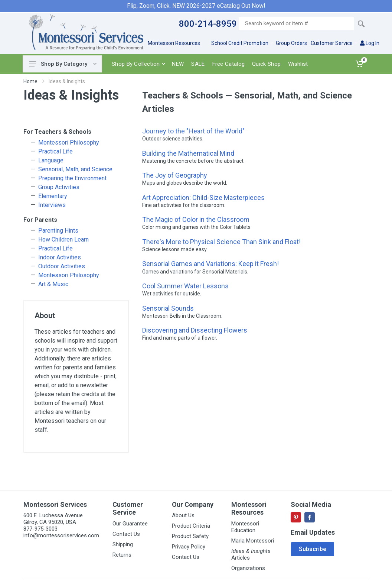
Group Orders (291, 43)
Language (51, 160)
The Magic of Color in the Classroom (196, 219)
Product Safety (190, 536)
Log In (370, 43)
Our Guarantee (130, 524)
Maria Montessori (253, 541)
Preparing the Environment (72, 178)
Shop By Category (63, 64)
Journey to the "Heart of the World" (193, 131)
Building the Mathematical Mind (188, 153)
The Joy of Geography (175, 175)
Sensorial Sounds (168, 308)
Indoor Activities (60, 257)
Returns (122, 555)
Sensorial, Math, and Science (75, 169)
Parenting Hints (58, 231)
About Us (183, 515)
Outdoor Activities (62, 266)
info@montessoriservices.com (61, 535)
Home (30, 81)
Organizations (248, 568)
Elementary (53, 196)
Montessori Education (245, 527)
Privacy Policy (189, 547)
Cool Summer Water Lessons (185, 286)
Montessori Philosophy (69, 143)
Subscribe (313, 549)
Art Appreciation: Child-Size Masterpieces (203, 198)
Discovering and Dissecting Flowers (195, 330)
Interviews (52, 205)
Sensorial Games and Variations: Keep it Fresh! (210, 264)
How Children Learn (63, 239)
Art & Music (53, 284)
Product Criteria (191, 526)
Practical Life (55, 151)
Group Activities (59, 187)
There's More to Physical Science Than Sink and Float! (221, 242)
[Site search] (296, 24)
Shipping (123, 544)
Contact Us (126, 534)
